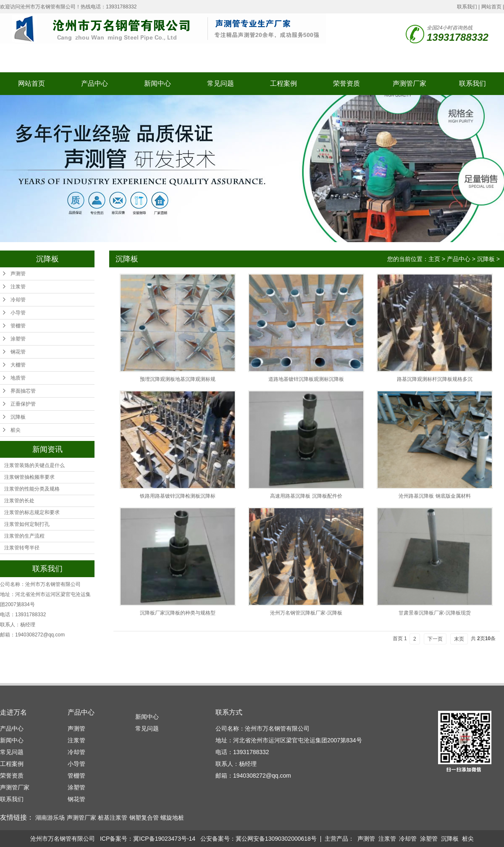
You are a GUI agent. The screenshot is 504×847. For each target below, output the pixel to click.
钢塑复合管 (144, 818)
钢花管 (18, 352)
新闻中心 (157, 83)
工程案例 (283, 83)
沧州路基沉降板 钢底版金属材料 (434, 496)
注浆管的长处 (19, 501)
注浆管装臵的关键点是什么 (34, 465)
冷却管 (18, 300)
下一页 (435, 639)
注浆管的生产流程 (24, 536)
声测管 (18, 274)
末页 (459, 639)
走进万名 (13, 712)
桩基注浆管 (113, 818)
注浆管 (18, 287)
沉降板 (18, 417)
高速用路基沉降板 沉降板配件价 (306, 496)
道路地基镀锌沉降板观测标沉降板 (306, 379)
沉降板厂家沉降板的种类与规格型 (178, 613)
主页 (434, 259)
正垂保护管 (23, 404)
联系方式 (229, 712)
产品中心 (94, 83)
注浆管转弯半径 (22, 548)
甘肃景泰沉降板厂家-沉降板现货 (435, 613)
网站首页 (491, 7)
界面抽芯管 (23, 391)
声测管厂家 (409, 83)
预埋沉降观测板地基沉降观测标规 (178, 379)
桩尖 (16, 430)
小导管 (18, 313)
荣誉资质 (346, 83)
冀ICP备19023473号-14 (164, 839)
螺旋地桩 (172, 818)
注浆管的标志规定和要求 (32, 512)
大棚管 (18, 365)
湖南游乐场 (50, 818)
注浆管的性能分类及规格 (32, 489)
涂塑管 (18, 339)
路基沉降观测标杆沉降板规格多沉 (435, 379)
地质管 (18, 378)
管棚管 (18, 326)
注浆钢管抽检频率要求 (29, 477)
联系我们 (467, 7)
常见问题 (220, 83)
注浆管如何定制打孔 (27, 524)
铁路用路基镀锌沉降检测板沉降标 (178, 496)
